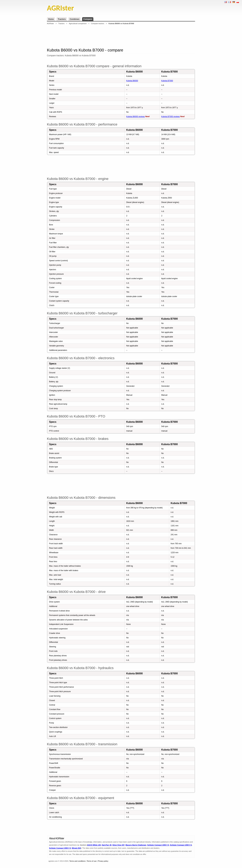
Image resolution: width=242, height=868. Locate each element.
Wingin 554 (76, 848)
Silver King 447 (118, 845)
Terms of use (92, 861)
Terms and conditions (77, 861)
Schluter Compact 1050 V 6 (158, 845)
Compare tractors (98, 23)
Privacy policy (103, 861)
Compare (88, 19)
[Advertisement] (121, 36)
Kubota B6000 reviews (136, 117)
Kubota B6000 (132, 81)
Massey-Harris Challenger (136, 845)
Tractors (62, 19)
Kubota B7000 (167, 81)
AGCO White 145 (94, 845)
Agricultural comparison (78, 23)
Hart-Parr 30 (107, 845)
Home (51, 19)
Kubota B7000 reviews (171, 117)
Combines (74, 19)
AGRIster (50, 23)
